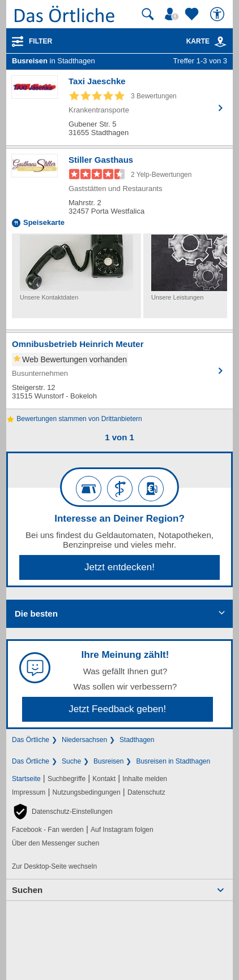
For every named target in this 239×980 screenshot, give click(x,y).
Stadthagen (137, 740)
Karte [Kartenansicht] (207, 41)
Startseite (26, 779)
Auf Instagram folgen (122, 830)
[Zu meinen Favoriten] (193, 14)
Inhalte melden (145, 779)
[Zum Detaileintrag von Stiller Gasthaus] (119, 191)
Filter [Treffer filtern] (40, 41)
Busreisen (108, 761)
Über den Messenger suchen (56, 843)
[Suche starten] (148, 14)
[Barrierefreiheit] (219, 14)
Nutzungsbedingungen (87, 792)
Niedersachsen (84, 740)
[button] (62, 812)
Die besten (36, 613)
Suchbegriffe (67, 779)
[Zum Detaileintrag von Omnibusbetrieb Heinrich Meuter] (119, 371)
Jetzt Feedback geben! (117, 709)
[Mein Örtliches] (173, 14)
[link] (220, 42)
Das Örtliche (31, 740)
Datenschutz (146, 792)
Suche (71, 761)
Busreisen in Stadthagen (173, 761)
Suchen (27, 890)
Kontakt (104, 779)
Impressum (29, 792)
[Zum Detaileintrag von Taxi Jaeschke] (119, 108)
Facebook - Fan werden (48, 830)
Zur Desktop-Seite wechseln (54, 866)
